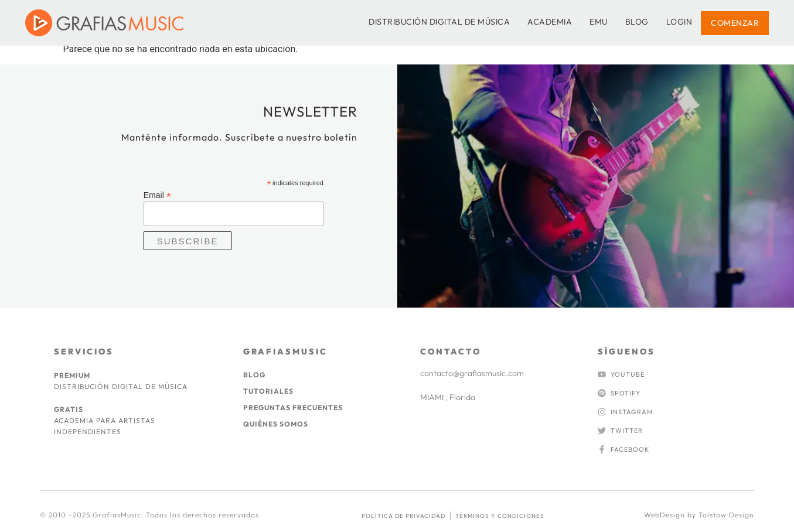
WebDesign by (671, 515)
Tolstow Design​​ (726, 515)
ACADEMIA (550, 22)
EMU (599, 22)
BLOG (637, 22)
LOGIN (679, 22)
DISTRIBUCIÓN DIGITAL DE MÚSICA (439, 22)
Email (157, 195)
